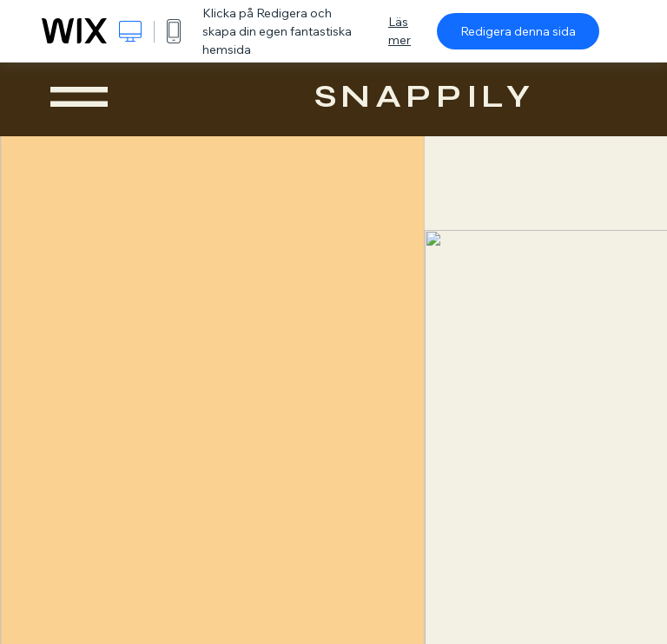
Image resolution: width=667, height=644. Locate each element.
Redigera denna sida (518, 31)
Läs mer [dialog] (400, 31)
